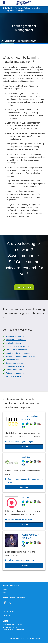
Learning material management (15, 11)
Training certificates (14, 370)
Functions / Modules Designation (27, 8)
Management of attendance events (20, 356)
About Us (6, 589)
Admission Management (16, 340)
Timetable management (16, 366)
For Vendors (7, 615)
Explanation (10, 41)
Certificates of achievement (17, 346)
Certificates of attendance (16, 350)
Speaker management (15, 363)
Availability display (13, 343)
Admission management (16, 336)
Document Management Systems (22, 441)
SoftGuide (9, 8)
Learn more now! (24, 287)
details (25, 447)
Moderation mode (13, 360)
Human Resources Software (20, 519)
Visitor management (14, 376)
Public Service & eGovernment (21, 560)
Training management (15, 373)
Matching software (29, 41)
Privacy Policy (35, 638)
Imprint (5, 592)
